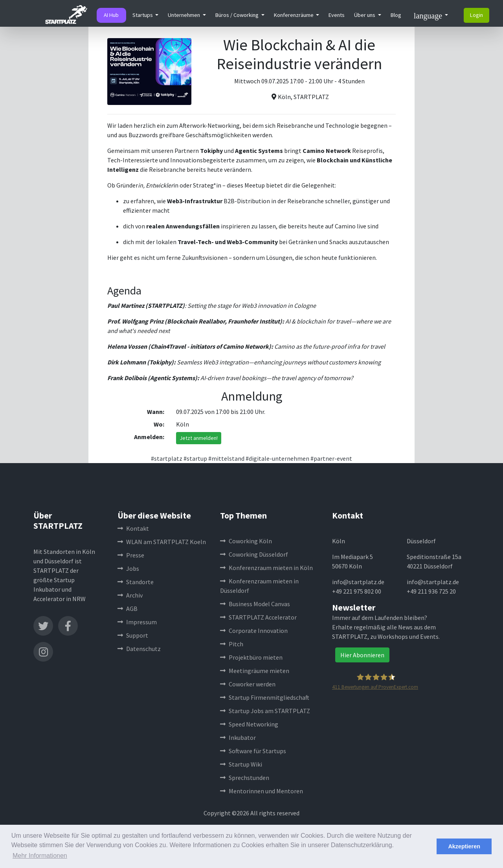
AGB (128, 609)
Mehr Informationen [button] (40, 856)
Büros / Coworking (238, 15)
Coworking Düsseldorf (254, 554)
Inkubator (238, 737)
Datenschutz (139, 649)
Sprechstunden (245, 778)
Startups (143, 15)
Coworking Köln (246, 541)
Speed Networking (249, 724)
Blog (396, 15)
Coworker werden (248, 684)
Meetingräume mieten (255, 671)
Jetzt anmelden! (199, 438)
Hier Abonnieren (362, 655)
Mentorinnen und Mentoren (262, 791)
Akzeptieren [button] (464, 846)
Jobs (128, 568)
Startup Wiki (241, 764)
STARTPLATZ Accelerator (258, 617)
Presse (131, 555)
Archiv (130, 595)
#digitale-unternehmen (277, 458)
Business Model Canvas (255, 604)
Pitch (232, 644)
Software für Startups (253, 751)
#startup (195, 458)
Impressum (137, 622)
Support (133, 635)
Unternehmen (184, 15)
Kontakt (133, 528)
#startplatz (167, 458)
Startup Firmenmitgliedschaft (265, 697)
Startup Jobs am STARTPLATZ (265, 711)
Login (476, 15)
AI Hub (111, 15)
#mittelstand (226, 458)
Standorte (136, 582)
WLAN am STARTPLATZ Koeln (162, 542)
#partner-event (331, 458)
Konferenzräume (294, 15)
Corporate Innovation (254, 631)
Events (337, 15)
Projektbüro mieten (251, 657)
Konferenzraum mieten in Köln (266, 568)
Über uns (365, 15)
